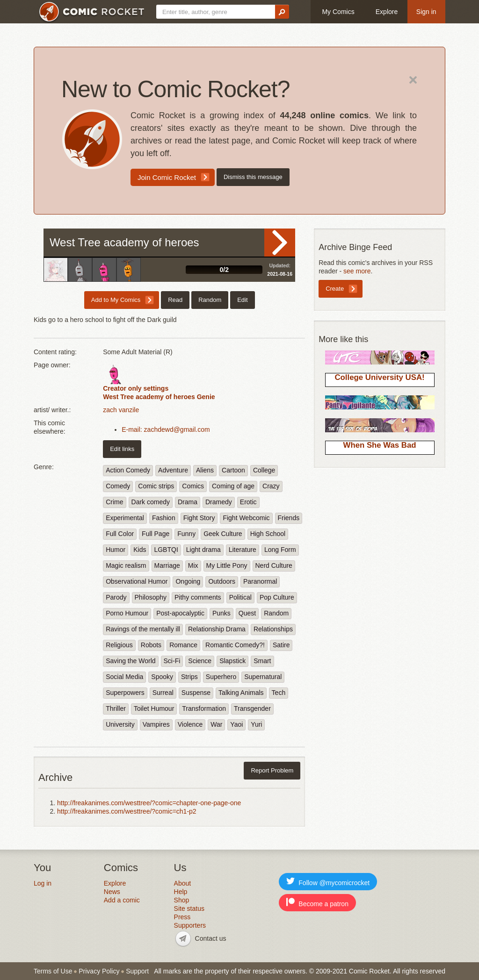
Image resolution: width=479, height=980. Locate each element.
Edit (242, 300)
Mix (193, 565)
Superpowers (125, 693)
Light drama (203, 550)
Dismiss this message (253, 177)
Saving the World (131, 661)
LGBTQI (166, 550)
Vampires (156, 724)
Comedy (118, 486)
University (120, 724)
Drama (188, 502)
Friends (289, 518)
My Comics (338, 12)
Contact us (211, 938)
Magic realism (126, 565)
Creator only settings (136, 388)
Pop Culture (277, 597)
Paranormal (260, 581)
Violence (190, 724)
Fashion (164, 518)
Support (137, 971)
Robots (151, 645)
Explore (387, 12)
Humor (116, 550)
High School (268, 534)
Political (240, 597)
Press (182, 917)
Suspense (196, 693)
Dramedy (219, 502)
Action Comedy (128, 470)
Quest (247, 613)
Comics (193, 486)
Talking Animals (241, 693)
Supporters (190, 925)
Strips (189, 677)
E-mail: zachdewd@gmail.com (166, 429)
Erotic (248, 502)
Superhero (221, 677)
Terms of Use (53, 971)
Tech (279, 693)
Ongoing (188, 581)
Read (280, 243)
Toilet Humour (154, 708)
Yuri (256, 724)
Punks (221, 613)
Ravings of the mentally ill (143, 629)
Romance (183, 645)
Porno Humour (127, 613)
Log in (43, 883)
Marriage (167, 565)
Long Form (280, 550)
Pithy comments (198, 597)
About (183, 883)
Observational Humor (137, 581)
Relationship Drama (217, 629)
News (112, 892)
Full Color (120, 534)
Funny (186, 534)
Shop (182, 900)
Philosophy (151, 597)
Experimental (125, 518)
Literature (243, 550)
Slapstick (232, 661)
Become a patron (317, 903)
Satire (281, 645)
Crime (114, 502)
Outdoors (222, 581)
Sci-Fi (172, 661)
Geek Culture (223, 534)
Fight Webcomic (246, 518)
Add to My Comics (116, 300)
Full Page (156, 534)
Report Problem (272, 770)
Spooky (162, 677)
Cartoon (233, 470)
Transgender (252, 708)
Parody (116, 597)
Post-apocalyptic (180, 613)
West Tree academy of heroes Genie (159, 397)
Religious (119, 645)
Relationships (273, 629)
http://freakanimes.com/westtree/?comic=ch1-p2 (127, 811)
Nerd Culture (274, 565)
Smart (262, 661)
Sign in (426, 12)
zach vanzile (121, 410)
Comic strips (156, 486)
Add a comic (122, 900)
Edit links (122, 449)
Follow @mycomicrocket (328, 882)
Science (200, 661)
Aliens (205, 470)
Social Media (124, 677)
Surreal (163, 693)
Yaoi (236, 724)
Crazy (271, 486)
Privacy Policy (99, 971)
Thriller (116, 708)
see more (357, 271)
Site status (189, 908)
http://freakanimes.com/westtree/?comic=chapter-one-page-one (149, 803)
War (216, 724)
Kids (140, 550)
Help (181, 892)
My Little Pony (227, 565)
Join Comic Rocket (167, 177)
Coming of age (233, 486)
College (264, 470)
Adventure (173, 470)
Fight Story (199, 518)
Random (210, 300)
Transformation (204, 708)
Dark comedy (151, 502)
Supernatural (263, 677)
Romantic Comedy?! (235, 645)
